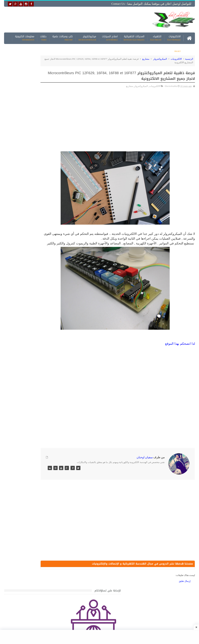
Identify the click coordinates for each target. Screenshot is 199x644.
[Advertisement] (74, 19)
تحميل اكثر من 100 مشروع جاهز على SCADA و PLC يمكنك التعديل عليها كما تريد (27, 448)
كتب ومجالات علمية (62, 37)
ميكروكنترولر (87, 37)
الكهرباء (156, 37)
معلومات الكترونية (25, 37)
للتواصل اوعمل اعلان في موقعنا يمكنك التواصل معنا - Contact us (151, 4)
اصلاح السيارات (110, 37)
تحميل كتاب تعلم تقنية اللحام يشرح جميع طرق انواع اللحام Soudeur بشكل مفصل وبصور (27, 465)
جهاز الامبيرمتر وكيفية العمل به (31, 361)
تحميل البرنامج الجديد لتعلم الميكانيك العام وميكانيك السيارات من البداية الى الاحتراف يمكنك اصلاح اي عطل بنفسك (26, 531)
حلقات (43, 37)
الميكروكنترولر (160, 58)
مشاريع (177, 48)
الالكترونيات (174, 37)
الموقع (169, 347)
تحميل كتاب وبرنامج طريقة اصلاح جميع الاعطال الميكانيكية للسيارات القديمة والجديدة (27, 547)
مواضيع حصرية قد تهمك (52, 498)
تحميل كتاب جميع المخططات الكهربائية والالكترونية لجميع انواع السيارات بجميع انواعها (27, 349)
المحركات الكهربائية (134, 37)
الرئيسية (189, 58)
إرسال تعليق (185, 586)
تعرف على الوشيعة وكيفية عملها (31, 427)
